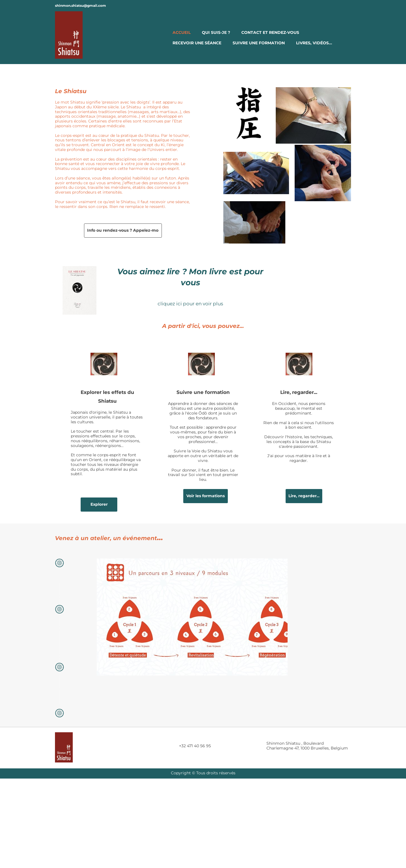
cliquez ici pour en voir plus (190, 304)
